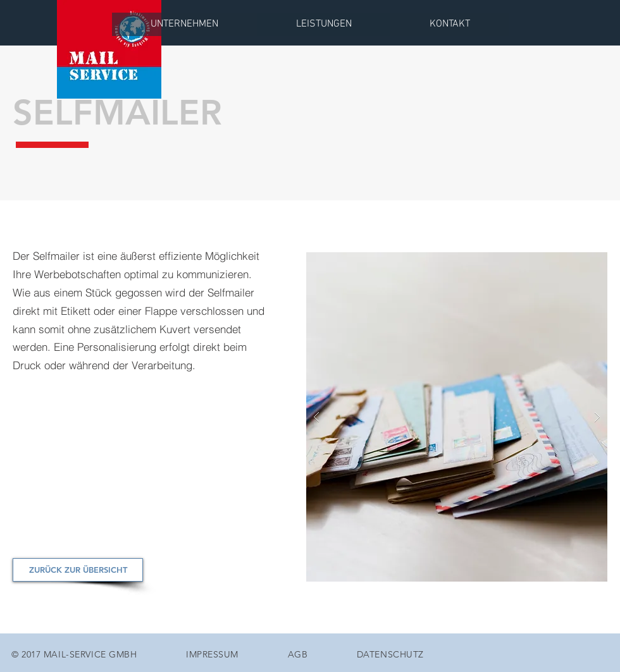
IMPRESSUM (212, 654)
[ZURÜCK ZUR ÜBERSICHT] (78, 570)
